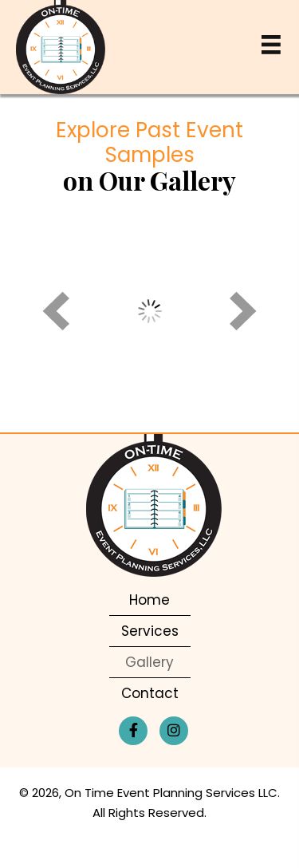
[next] (243, 311)
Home (149, 600)
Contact (150, 693)
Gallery (149, 662)
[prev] (56, 311)
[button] (133, 731)
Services (150, 631)
